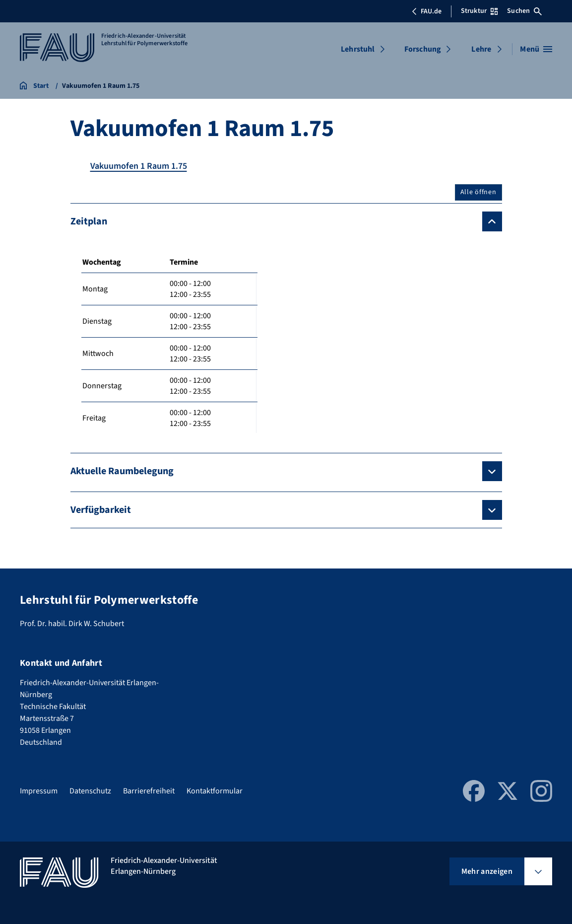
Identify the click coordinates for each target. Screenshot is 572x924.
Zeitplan (89, 221)
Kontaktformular (215, 791)
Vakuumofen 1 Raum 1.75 (139, 166)
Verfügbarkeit (101, 510)
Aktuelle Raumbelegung (122, 471)
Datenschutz (90, 791)
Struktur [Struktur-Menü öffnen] (479, 11)
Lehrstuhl (358, 49)
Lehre (481, 49)
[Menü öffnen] (536, 49)
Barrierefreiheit (149, 791)
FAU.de (427, 11)
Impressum (39, 791)
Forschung (423, 49)
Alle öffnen (478, 192)
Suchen (524, 11)
